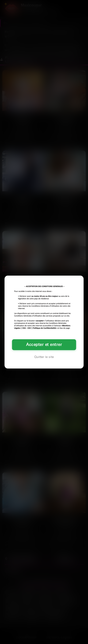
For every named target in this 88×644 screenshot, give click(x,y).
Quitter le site (44, 357)
